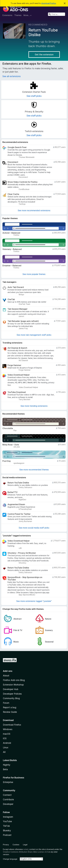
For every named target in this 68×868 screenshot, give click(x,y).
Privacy (6, 845)
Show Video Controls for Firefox (23, 182)
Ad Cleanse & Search (17, 348)
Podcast (7, 835)
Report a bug (10, 707)
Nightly (7, 765)
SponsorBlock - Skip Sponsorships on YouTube (25, 579)
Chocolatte (8, 428)
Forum (6, 703)
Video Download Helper (19, 375)
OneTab (11, 299)
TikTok (6, 826)
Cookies (16, 845)
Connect (7, 795)
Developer (8, 804)
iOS (5, 738)
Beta (5, 769)
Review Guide (10, 712)
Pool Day (7, 461)
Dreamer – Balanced (12, 266)
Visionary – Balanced (12, 249)
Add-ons (8, 671)
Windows (8, 729)
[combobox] (57, 14)
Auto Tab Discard (16, 287)
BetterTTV (13, 492)
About (6, 676)
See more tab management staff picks (34, 335)
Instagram (8, 817)
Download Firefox (12, 725)
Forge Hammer (14, 365)
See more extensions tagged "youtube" (34, 601)
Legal (25, 845)
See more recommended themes (34, 470)
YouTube (7, 821)
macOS (7, 734)
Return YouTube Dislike (18, 483)
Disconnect (13, 162)
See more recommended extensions (34, 210)
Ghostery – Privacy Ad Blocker (22, 553)
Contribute (8, 799)
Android (7, 743)
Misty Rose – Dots (11, 445)
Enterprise (8, 782)
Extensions (7, 15)
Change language (10, 859)
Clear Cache (13, 194)
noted (26, 849)
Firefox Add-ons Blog (14, 680)
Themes (18, 15)
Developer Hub (11, 689)
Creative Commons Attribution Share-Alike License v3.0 (25, 852)
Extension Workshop (13, 685)
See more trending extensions (34, 406)
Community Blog (11, 698)
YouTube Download (17, 392)
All (4, 752)
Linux (6, 747)
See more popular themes (34, 274)
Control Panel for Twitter (19, 514)
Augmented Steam (16, 504)
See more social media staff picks (34, 528)
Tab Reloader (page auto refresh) (23, 321)
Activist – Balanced (11, 233)
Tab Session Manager (18, 309)
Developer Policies (12, 694)
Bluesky (7, 830)
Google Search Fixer (17, 147)
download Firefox (49, 3)
